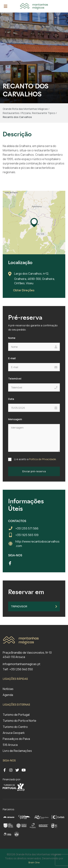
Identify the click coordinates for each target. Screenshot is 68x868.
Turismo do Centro (15, 727)
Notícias (8, 689)
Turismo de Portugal (16, 715)
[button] (34, 223)
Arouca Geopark (14, 733)
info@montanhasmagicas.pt (21, 664)
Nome (12, 338)
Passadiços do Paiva (16, 739)
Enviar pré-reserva (34, 471)
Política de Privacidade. (43, 459)
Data (11, 399)
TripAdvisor (34, 606)
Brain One (34, 862)
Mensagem (15, 419)
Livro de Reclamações (17, 751)
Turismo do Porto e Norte (19, 721)
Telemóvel (15, 379)
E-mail (12, 358)
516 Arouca (10, 745)
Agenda (8, 695)
